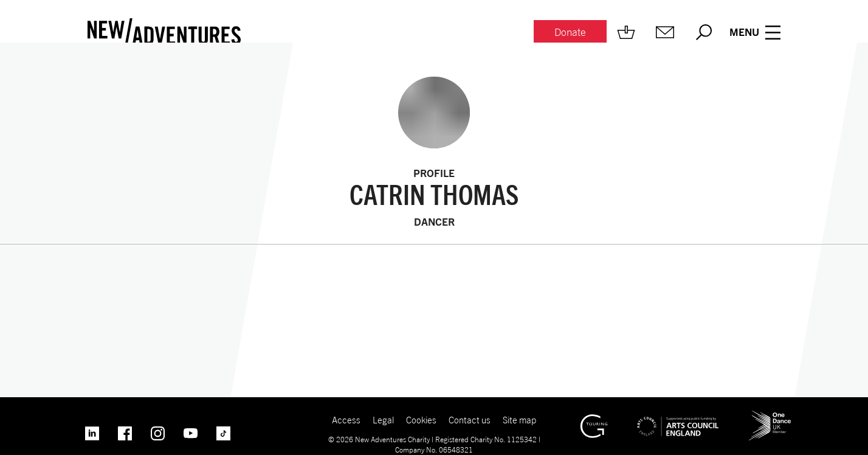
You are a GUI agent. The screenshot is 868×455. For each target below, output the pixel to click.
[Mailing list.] (665, 32)
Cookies (421, 420)
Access (346, 420)
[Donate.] (570, 33)
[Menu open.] (755, 32)
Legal (383, 420)
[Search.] (704, 32)
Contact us (470, 420)
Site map (520, 420)
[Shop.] (626, 32)
